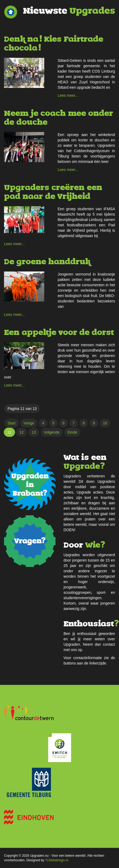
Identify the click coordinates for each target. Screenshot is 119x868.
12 (22, 432)
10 (105, 423)
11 (9, 432)
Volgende (52, 432)
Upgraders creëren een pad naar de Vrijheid (53, 192)
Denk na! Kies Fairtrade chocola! (54, 44)
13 (34, 432)
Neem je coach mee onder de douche (59, 118)
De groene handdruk (47, 262)
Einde (72, 432)
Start (12, 423)
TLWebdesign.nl (57, 860)
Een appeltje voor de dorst (59, 332)
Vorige (29, 423)
